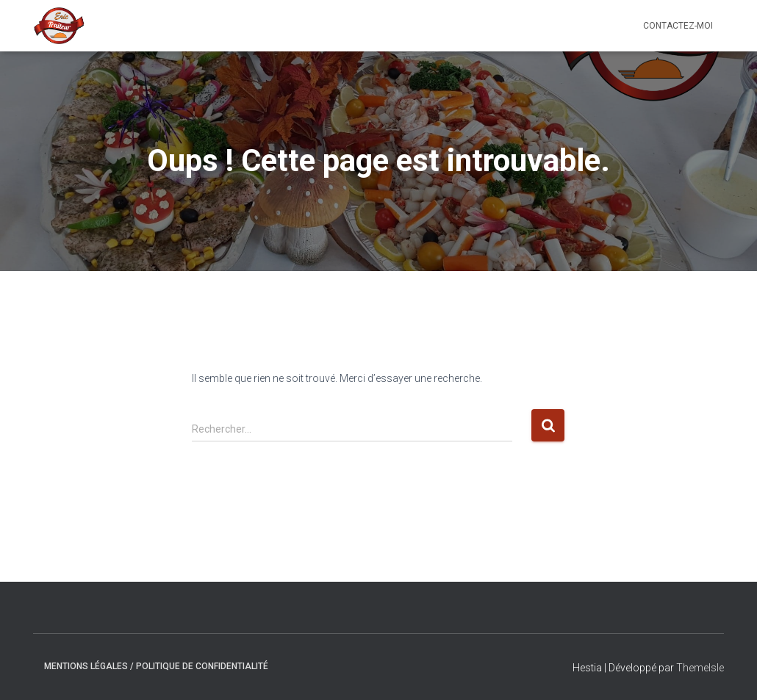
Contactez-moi (678, 26)
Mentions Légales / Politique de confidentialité (156, 666)
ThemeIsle (700, 668)
